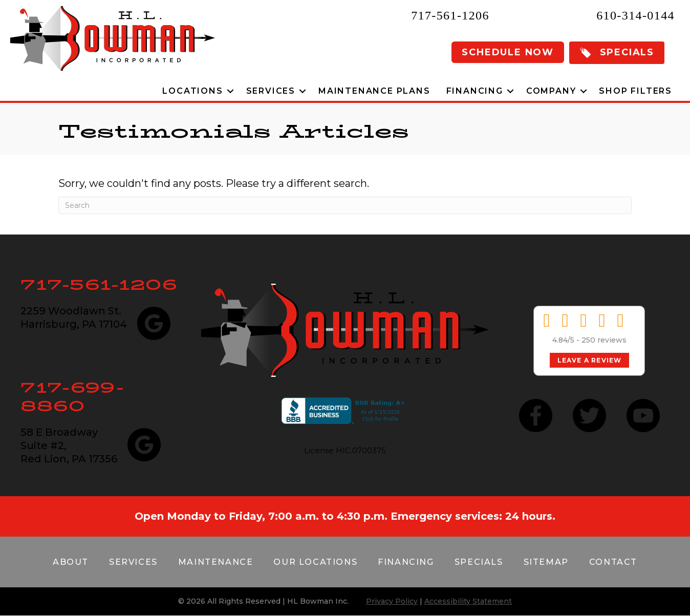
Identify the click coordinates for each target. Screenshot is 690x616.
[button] (617, 53)
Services (271, 91)
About (71, 562)
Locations (192, 91)
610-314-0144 (635, 15)
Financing (475, 91)
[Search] (345, 205)
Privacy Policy (392, 601)
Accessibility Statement (468, 601)
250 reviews (604, 340)
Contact (613, 562)
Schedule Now (508, 52)
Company (551, 91)
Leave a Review (590, 360)
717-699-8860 (72, 397)
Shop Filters (635, 91)
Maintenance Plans (374, 91)
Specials (479, 562)
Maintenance (216, 562)
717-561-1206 (450, 15)
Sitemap (546, 562)
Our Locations (315, 562)
